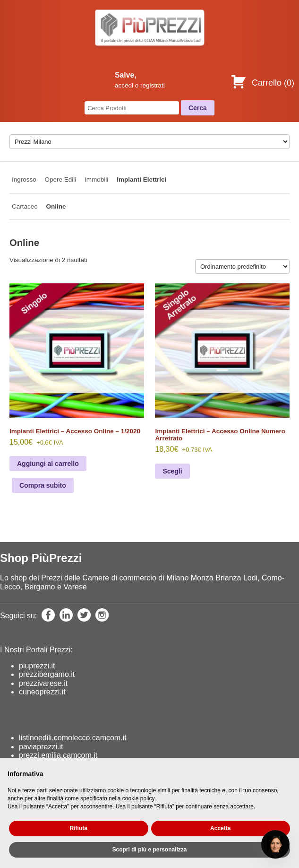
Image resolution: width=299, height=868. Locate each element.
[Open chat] (275, 844)
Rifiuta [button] (79, 828)
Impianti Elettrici (141, 180)
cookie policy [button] (138, 798)
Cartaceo (25, 206)
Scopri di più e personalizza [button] (149, 850)
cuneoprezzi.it (42, 692)
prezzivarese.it (43, 683)
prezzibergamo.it (47, 674)
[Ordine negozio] (242, 267)
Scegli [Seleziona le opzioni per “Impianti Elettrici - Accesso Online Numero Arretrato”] (172, 471)
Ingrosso (24, 180)
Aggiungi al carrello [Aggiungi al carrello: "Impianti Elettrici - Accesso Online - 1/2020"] (48, 464)
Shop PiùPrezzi (41, 558)
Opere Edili (61, 180)
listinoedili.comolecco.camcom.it (73, 738)
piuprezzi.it (37, 666)
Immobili (96, 180)
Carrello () (262, 83)
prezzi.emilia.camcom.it (58, 755)
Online (56, 206)
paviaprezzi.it (41, 747)
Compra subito (43, 485)
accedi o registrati (140, 85)
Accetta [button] (220, 828)
